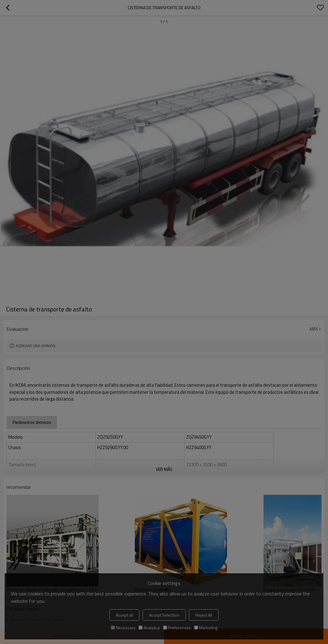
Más (314, 329)
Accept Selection (164, 615)
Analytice (149, 628)
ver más (164, 469)
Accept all (124, 615)
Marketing (206, 628)
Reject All (204, 615)
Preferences (177, 628)
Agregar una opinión (35, 346)
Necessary (123, 628)
